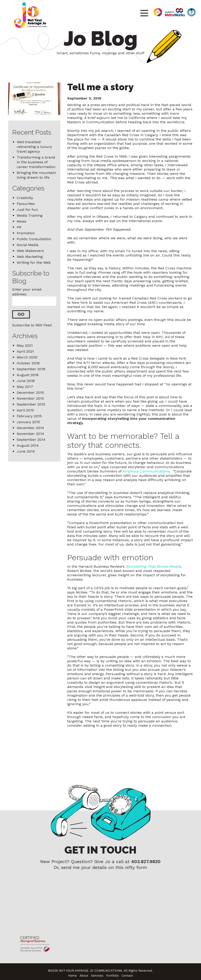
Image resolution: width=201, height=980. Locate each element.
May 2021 (25, 346)
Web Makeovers (30, 251)
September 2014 (31, 440)
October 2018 (28, 363)
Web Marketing (30, 257)
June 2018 (26, 381)
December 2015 (30, 393)
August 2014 (28, 446)
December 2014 (30, 428)
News (21, 221)
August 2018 (28, 375)
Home (72, 972)
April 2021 (25, 352)
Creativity (25, 198)
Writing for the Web (34, 262)
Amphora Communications (146, 471)
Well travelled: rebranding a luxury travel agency (34, 147)
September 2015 (31, 405)
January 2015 (28, 422)
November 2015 (30, 399)
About (84, 972)
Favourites (26, 204)
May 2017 (25, 387)
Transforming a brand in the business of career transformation (36, 162)
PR (19, 227)
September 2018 (31, 369)
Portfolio (112, 972)
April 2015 (25, 410)
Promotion (26, 233)
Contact (127, 972)
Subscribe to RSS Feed (32, 325)
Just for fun (27, 210)
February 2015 (29, 416)
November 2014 (30, 434)
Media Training (30, 215)
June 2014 (26, 452)
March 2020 (27, 357)
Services (97, 972)
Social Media (28, 245)
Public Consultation (34, 239)
